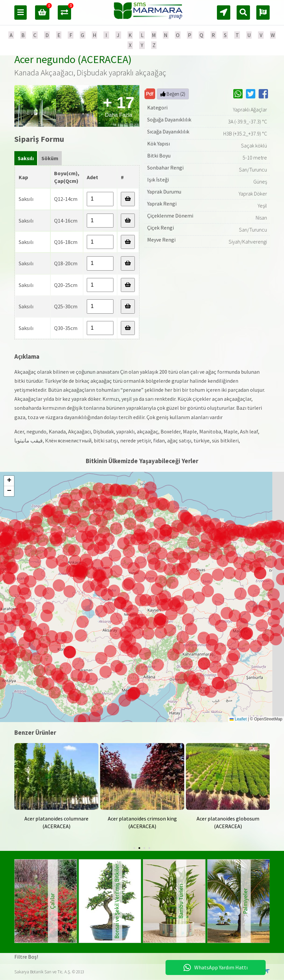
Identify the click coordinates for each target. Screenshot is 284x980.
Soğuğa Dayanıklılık (169, 119)
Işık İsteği (158, 180)
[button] (173, 655)
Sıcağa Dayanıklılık (168, 131)
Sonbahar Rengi (165, 168)
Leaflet (238, 719)
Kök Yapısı (159, 143)
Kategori (157, 107)
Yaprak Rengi (162, 204)
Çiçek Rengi (161, 228)
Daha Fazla (119, 106)
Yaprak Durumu (164, 192)
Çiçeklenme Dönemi (170, 216)
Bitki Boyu (159, 155)
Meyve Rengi (161, 240)
